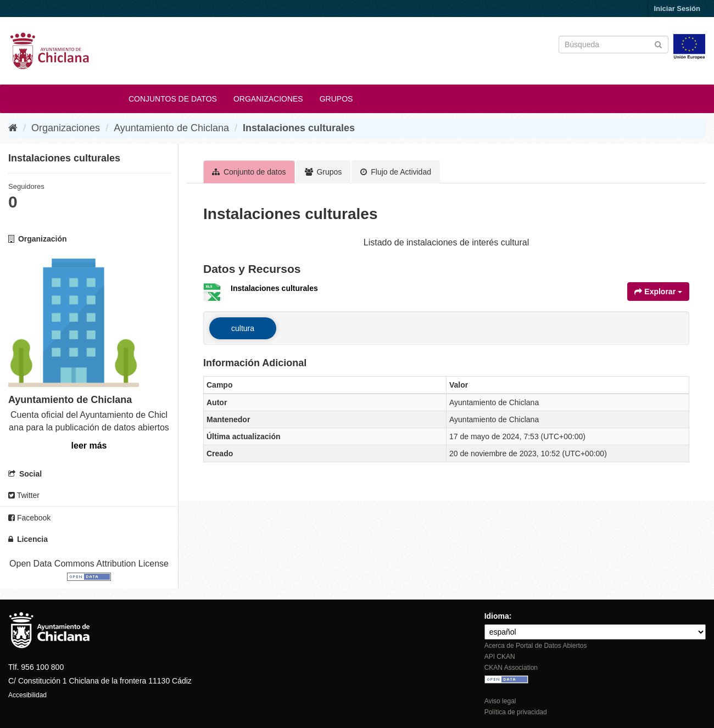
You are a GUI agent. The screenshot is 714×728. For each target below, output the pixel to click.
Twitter (24, 495)
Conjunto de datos (249, 172)
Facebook (29, 518)
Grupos (336, 99)
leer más (89, 446)
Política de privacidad (516, 712)
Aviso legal (500, 701)
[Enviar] (658, 44)
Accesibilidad (27, 695)
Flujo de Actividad (396, 172)
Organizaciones (268, 99)
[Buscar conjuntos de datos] (613, 44)
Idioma (497, 616)
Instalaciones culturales (299, 128)
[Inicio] (13, 128)
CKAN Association (511, 668)
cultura (243, 328)
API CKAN (500, 657)
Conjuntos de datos (173, 99)
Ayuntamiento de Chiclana (171, 128)
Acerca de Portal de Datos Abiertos (536, 646)
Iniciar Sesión (677, 9)
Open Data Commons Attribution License (89, 564)
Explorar (658, 292)
